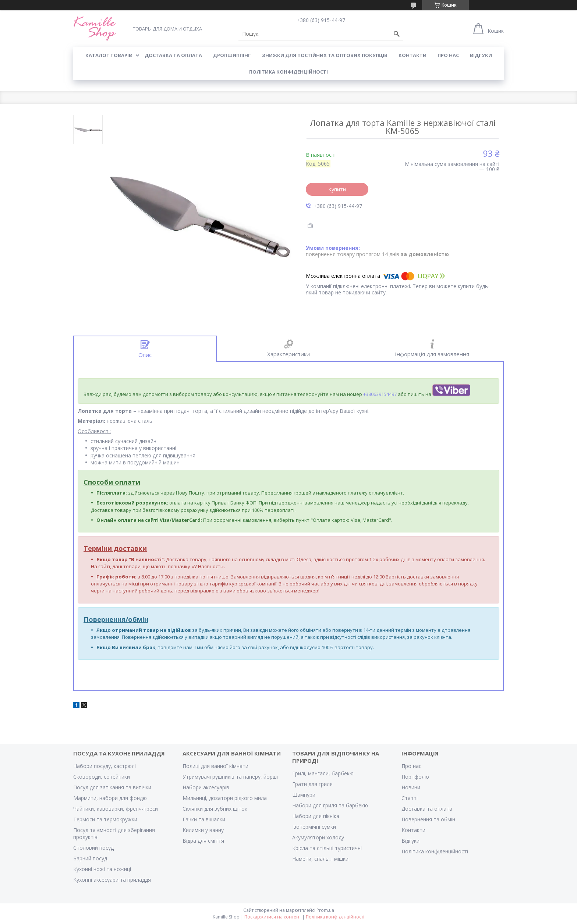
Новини (411, 787)
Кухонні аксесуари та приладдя (112, 880)
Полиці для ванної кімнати (215, 766)
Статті (410, 798)
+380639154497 (380, 394)
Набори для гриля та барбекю (330, 805)
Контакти (413, 830)
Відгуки (410, 841)
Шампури (304, 795)
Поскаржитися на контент (273, 917)
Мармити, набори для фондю (110, 798)
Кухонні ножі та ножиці (102, 869)
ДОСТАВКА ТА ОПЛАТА (173, 55)
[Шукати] (397, 34)
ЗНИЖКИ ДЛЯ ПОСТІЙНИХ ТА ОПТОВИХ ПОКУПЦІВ (325, 55)
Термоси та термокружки (105, 819)
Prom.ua (325, 910)
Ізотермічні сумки (314, 827)
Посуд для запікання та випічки (112, 787)
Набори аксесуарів (206, 787)
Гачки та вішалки (204, 819)
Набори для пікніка (316, 816)
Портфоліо (415, 777)
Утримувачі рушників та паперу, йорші (230, 777)
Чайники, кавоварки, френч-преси (116, 809)
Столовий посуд (93, 848)
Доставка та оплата (427, 809)
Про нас (411, 766)
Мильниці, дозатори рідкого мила (225, 798)
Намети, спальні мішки (320, 859)
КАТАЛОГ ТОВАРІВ (109, 55)
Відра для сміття (203, 841)
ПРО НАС (448, 55)
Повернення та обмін (428, 819)
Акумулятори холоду (318, 837)
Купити (337, 189)
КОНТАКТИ (413, 55)
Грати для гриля (312, 784)
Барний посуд (90, 858)
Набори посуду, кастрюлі (105, 766)
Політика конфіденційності (288, 72)
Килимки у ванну (203, 830)
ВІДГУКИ (481, 55)
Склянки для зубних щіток (215, 809)
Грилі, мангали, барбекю (323, 773)
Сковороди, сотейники (102, 777)
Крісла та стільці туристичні (327, 848)
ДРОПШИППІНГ (232, 55)
